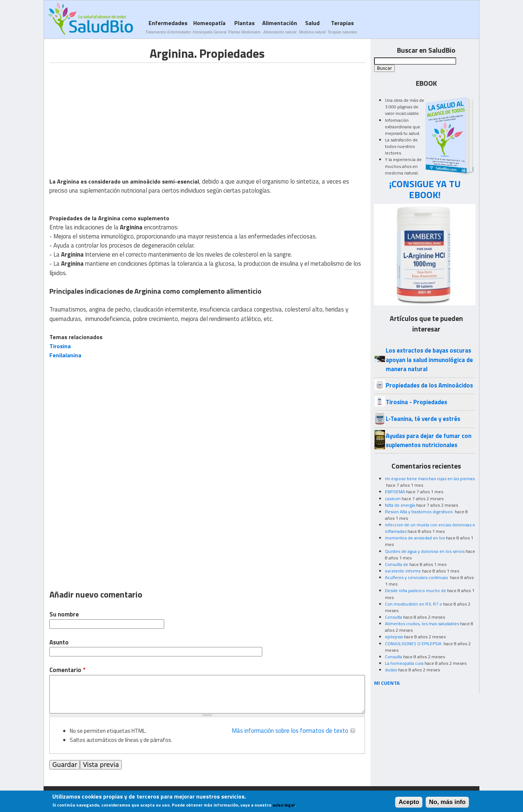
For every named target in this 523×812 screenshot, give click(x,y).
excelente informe (403, 571)
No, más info (447, 802)
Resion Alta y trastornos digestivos (419, 512)
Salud (312, 27)
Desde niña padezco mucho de (415, 590)
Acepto (409, 802)
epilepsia (394, 637)
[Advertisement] (110, 114)
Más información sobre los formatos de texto (290, 731)
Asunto (59, 642)
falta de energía (400, 505)
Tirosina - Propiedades (416, 402)
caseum (393, 499)
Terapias (342, 27)
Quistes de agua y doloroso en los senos (425, 551)
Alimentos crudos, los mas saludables (422, 624)
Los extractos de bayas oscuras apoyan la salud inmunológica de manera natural (429, 360)
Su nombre (64, 614)
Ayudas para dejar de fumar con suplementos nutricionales (429, 440)
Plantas (244, 27)
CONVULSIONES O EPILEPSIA (414, 644)
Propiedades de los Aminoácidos (429, 385)
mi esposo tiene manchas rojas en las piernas (430, 479)
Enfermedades (168, 27)
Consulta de (397, 564)
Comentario (67, 670)
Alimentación (280, 27)
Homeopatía (209, 27)
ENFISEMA (395, 492)
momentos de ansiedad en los (415, 538)
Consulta (394, 617)
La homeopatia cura (404, 663)
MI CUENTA (387, 683)
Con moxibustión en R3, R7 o (413, 604)
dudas (391, 670)
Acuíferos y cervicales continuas (417, 577)
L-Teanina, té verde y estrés (423, 419)
